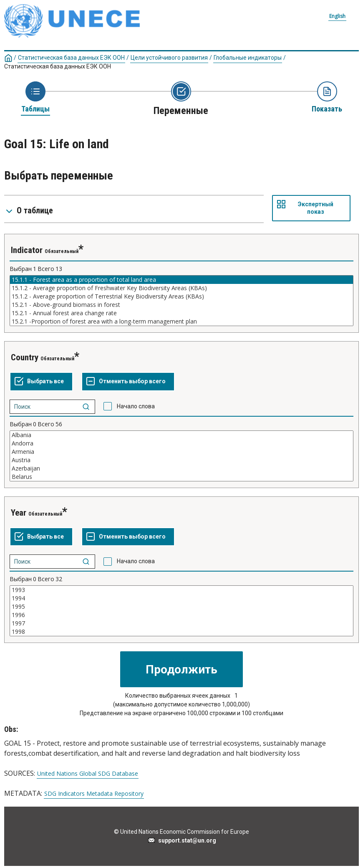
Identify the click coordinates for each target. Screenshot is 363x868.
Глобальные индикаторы (248, 58)
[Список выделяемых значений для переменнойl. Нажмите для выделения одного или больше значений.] (181, 301)
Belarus (181, 477)
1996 (181, 615)
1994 (181, 598)
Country (25, 357)
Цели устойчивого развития (169, 58)
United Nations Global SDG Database (88, 774)
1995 (181, 607)
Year (19, 513)
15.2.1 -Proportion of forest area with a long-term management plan (181, 321)
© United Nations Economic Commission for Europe (181, 832)
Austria (181, 460)
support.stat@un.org (182, 840)
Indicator (27, 250)
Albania (181, 435)
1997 (181, 623)
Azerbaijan (181, 468)
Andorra (181, 443)
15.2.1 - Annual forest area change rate (181, 313)
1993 (181, 590)
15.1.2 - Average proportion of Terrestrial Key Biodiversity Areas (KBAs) (181, 296)
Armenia (181, 452)
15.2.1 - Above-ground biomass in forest (181, 305)
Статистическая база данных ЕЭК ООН (71, 58)
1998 (181, 632)
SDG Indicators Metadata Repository (94, 794)
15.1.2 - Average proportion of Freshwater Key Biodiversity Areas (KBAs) (181, 288)
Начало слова (136, 406)
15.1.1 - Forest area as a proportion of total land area (181, 280)
